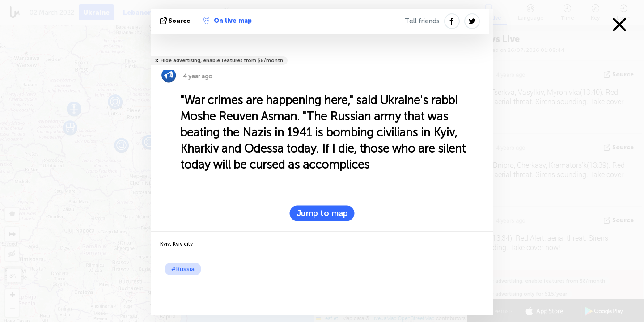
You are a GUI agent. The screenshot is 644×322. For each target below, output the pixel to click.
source (176, 21)
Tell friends (422, 21)
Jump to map (322, 213)
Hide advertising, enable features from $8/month (222, 61)
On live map (228, 21)
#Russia (183, 269)
